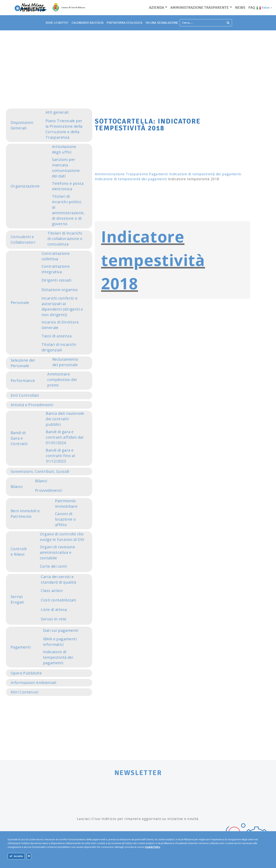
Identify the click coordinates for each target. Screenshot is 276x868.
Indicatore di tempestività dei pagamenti (58, 657)
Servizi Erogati (17, 599)
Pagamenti (21, 647)
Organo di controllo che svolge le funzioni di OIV (62, 537)
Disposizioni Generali (22, 125)
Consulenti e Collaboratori (23, 239)
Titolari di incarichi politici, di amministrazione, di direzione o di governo (68, 210)
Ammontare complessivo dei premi (62, 380)
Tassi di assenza (57, 336)
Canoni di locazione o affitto (65, 519)
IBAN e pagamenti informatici (60, 642)
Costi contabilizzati (58, 600)
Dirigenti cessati (57, 280)
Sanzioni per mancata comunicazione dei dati (66, 168)
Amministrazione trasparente (200, 7)
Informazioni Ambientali (33, 683)
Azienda (156, 7)
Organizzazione (25, 186)
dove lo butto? (57, 23)
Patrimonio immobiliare (66, 504)
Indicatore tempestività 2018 (153, 260)
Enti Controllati (25, 395)
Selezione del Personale (23, 363)
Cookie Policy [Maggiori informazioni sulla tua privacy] (153, 847)
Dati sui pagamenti (61, 630)
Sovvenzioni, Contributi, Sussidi (40, 471)
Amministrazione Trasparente (121, 174)
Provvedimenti (49, 490)
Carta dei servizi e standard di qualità (58, 579)
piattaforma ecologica (125, 23)
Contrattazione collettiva (56, 256)
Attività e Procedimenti (32, 405)
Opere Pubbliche (26, 673)
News (240, 7)
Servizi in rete (53, 619)
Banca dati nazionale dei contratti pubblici (65, 419)
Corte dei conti (53, 566)
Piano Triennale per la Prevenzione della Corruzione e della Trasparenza (64, 129)
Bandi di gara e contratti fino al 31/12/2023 (60, 456)
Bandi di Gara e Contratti (19, 438)
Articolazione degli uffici (64, 149)
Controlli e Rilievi (19, 552)
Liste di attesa (54, 609)
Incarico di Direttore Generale (60, 325)
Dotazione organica (60, 290)
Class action (52, 591)
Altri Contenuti (24, 692)
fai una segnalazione (162, 23)
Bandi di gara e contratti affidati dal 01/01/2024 (64, 437)
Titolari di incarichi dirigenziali (59, 347)
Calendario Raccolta (88, 23)
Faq (252, 7)
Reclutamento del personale (65, 362)
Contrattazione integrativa (56, 269)
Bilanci (17, 487)
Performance (23, 380)
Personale (20, 303)
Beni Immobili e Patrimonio (25, 514)
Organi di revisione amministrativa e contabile (57, 552)
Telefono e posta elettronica (68, 186)
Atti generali (57, 112)
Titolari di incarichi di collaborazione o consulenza (65, 239)
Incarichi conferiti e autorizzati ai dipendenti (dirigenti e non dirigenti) (62, 306)
